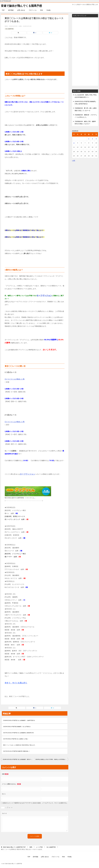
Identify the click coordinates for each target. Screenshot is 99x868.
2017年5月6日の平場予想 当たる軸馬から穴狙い (16, 739)
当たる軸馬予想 (9, 29)
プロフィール (33, 10)
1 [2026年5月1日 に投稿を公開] (89, 139)
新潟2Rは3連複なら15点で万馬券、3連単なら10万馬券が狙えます (52, 759)
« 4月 (74, 161)
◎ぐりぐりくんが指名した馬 (15, 379)
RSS (42, 10)
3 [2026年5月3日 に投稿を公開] (96, 139)
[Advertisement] (85, 51)
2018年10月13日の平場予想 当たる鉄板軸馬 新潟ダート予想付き (19, 759)
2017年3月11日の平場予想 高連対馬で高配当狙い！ (17, 751)
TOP (3, 10)
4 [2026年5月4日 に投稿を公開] (74, 143)
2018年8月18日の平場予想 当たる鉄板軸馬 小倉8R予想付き (19, 720)
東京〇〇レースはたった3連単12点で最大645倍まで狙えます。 (20, 745)
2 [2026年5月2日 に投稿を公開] (92, 139)
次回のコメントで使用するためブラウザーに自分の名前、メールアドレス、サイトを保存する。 (35, 803)
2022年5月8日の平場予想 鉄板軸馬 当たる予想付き (17, 727)
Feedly (49, 10)
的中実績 (11, 10)
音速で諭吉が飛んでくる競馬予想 (22, 5)
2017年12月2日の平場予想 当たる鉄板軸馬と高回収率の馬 (18, 733)
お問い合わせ (21, 10)
